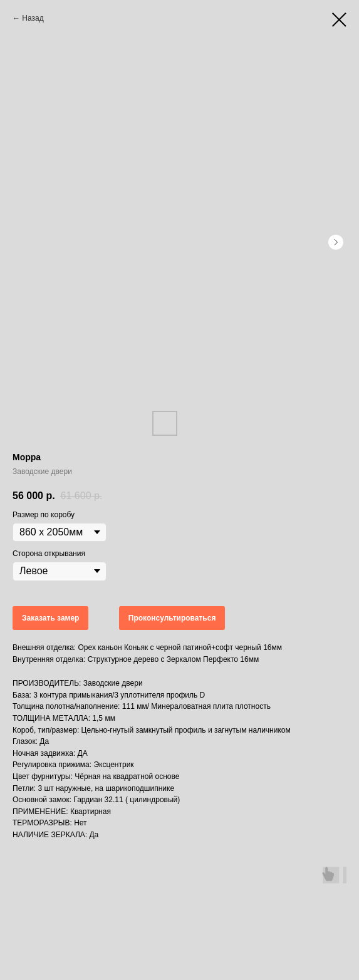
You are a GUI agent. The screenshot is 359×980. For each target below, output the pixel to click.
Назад (33, 18)
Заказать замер (50, 618)
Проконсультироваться (172, 618)
